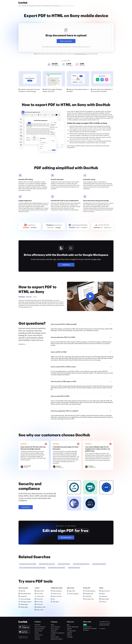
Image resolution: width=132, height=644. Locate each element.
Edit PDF (23, 591)
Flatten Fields (105, 599)
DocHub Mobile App (73, 627)
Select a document (66, 41)
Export (103, 594)
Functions (37, 639)
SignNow (69, 633)
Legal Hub (54, 631)
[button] (90, 296)
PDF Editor (38, 625)
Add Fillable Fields (26, 594)
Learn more (26, 507)
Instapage (70, 637)
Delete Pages (24, 607)
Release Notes (55, 637)
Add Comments (57, 591)
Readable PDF (89, 594)
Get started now (66, 537)
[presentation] (66, 37)
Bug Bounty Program (57, 639)
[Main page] (23, 3)
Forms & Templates (40, 627)
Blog (68, 625)
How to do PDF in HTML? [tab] (81, 352)
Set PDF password (90, 591)
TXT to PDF (40, 594)
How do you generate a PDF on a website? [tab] (81, 411)
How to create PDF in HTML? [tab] (81, 396)
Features (37, 637)
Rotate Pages (24, 604)
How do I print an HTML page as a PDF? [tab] (81, 381)
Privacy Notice (55, 629)
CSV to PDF (40, 599)
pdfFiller (69, 629)
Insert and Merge (25, 599)
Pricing (37, 633)
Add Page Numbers (26, 602)
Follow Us (103, 629)
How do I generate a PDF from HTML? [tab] (81, 337)
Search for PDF (105, 591)
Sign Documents (39, 629)
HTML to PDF (40, 596)
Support (53, 635)
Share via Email (57, 596)
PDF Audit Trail (89, 599)
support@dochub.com (80, 54)
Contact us (22, 344)
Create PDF (24, 596)
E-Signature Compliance (58, 633)
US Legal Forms (71, 631)
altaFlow (69, 635)
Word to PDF (40, 591)
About (53, 625)
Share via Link (57, 594)
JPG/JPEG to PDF (41, 607)
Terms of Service (56, 627)
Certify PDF (88, 596)
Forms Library (39, 635)
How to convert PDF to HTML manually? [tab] (81, 324)
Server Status (38, 631)
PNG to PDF (40, 610)
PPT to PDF (40, 602)
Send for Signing (74, 594)
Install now (66, 265)
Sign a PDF (72, 591)
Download (104, 596)
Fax (54, 599)
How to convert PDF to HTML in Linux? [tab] (81, 367)
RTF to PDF (40, 604)
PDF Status (56, 602)
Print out (104, 602)
